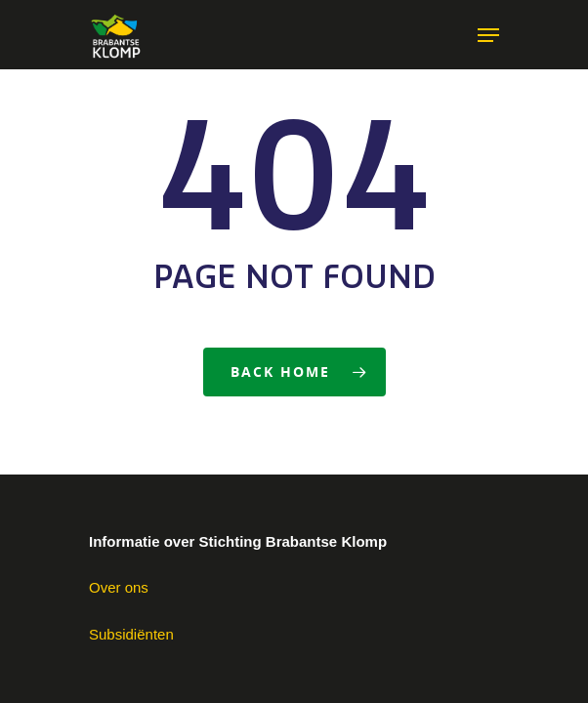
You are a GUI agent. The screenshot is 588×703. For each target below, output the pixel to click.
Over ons (119, 587)
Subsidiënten (131, 634)
